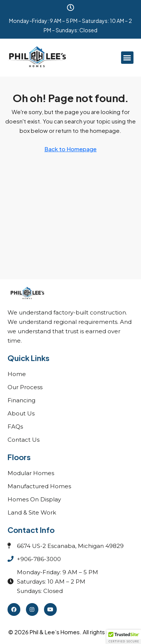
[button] (127, 58)
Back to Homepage (70, 149)
